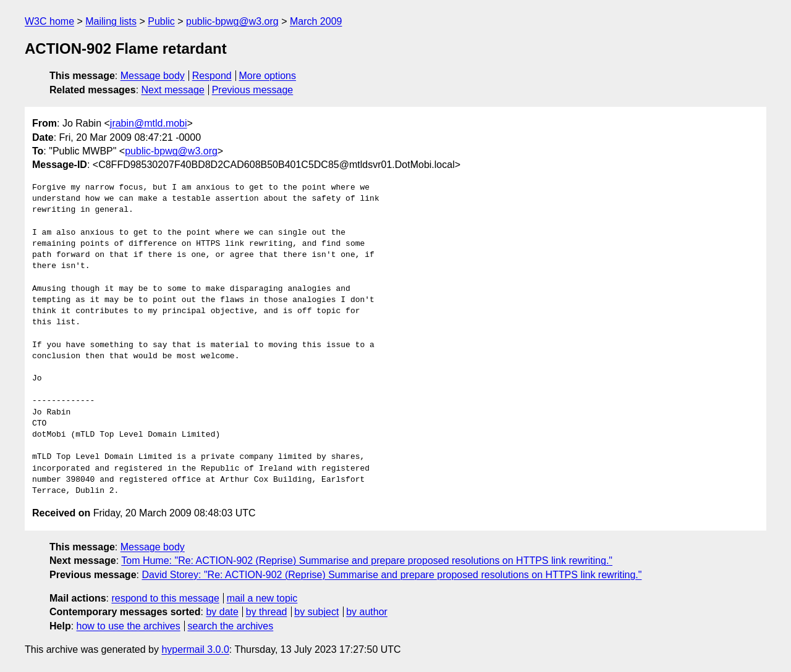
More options (268, 76)
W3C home (49, 21)
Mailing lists (111, 21)
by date (222, 612)
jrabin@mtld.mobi (149, 123)
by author (367, 612)
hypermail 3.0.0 (195, 649)
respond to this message (165, 598)
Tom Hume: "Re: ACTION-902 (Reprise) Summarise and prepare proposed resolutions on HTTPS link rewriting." (367, 561)
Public (161, 21)
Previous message (253, 90)
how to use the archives (129, 626)
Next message (173, 90)
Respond (212, 76)
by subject (316, 612)
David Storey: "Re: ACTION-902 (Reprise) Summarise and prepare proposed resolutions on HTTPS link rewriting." (391, 575)
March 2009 (316, 21)
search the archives (231, 626)
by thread (267, 612)
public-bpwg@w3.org (232, 21)
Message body (153, 76)
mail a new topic (262, 598)
